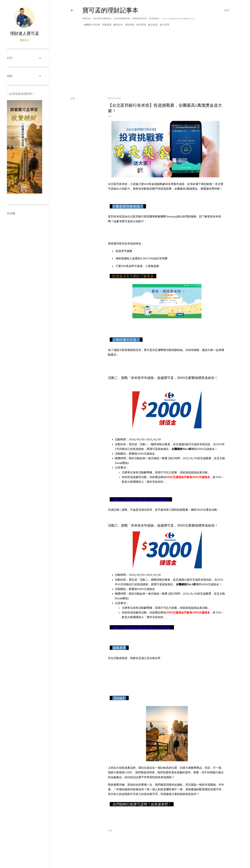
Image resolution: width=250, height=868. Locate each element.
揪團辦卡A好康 (91, 25)
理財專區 (129, 25)
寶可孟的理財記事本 (110, 10)
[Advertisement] (150, 64)
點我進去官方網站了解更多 (133, 276)
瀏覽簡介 (25, 40)
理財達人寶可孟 (25, 33)
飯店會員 (152, 25)
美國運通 (105, 25)
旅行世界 (163, 25)
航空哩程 (140, 25)
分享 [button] (72, 98)
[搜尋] (227, 10)
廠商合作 (117, 25)
